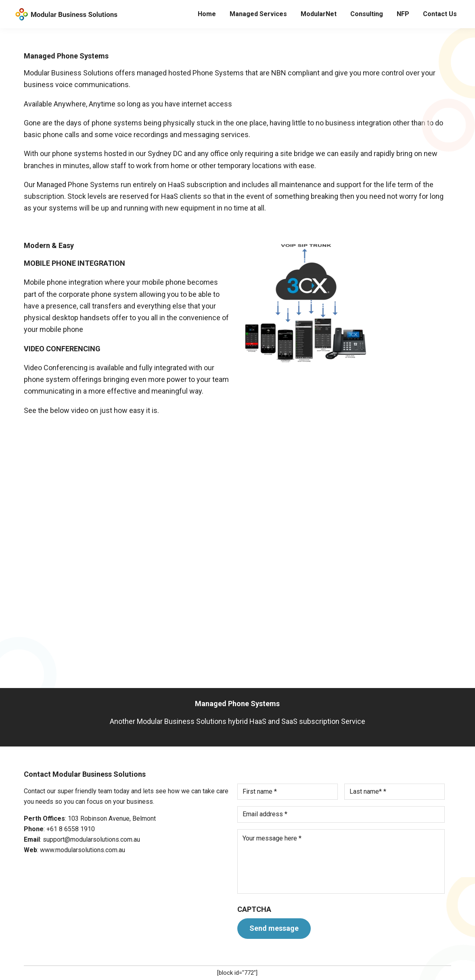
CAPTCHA (254, 909)
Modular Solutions (66, 15)
